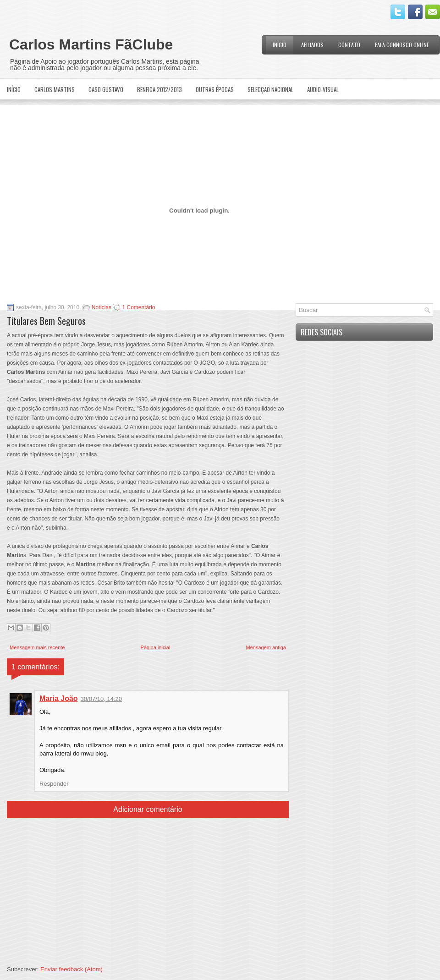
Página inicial (156, 647)
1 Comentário (138, 307)
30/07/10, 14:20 (101, 699)
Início (14, 89)
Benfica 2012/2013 (159, 89)
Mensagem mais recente (37, 647)
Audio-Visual (323, 89)
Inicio (280, 45)
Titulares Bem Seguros (46, 321)
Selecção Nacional (270, 89)
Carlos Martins (55, 89)
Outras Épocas (215, 89)
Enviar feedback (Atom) (71, 969)
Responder (54, 784)
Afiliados (312, 45)
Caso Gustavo (106, 89)
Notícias (102, 307)
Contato (349, 45)
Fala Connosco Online (402, 45)
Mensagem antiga (266, 647)
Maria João (59, 698)
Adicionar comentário (148, 809)
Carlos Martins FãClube (91, 44)
